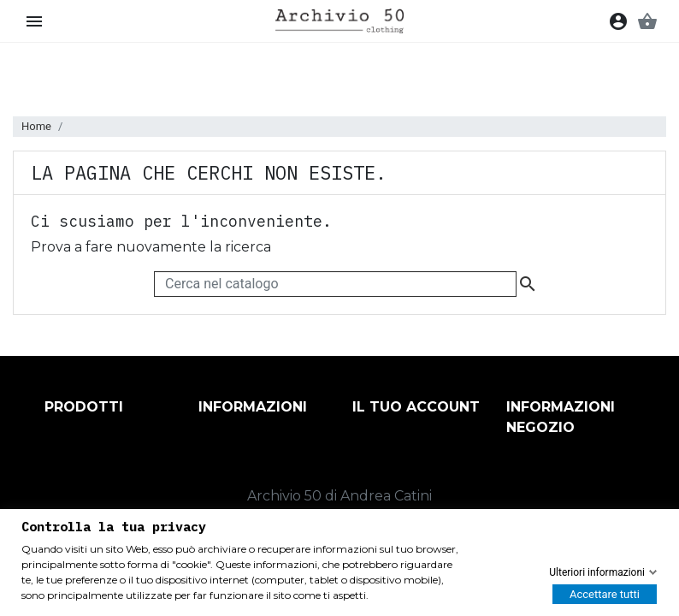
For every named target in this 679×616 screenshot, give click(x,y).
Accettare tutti (605, 594)
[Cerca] (335, 284)
